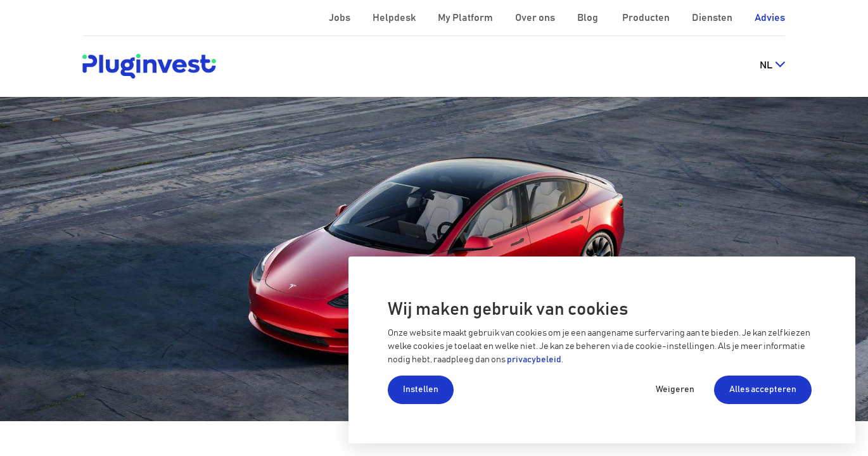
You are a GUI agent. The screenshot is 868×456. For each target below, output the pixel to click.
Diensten (713, 18)
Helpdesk (395, 18)
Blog (589, 18)
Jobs (341, 18)
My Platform (465, 18)
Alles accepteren (763, 389)
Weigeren (675, 389)
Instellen (421, 389)
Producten (647, 18)
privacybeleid (534, 360)
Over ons (536, 18)
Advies (770, 18)
